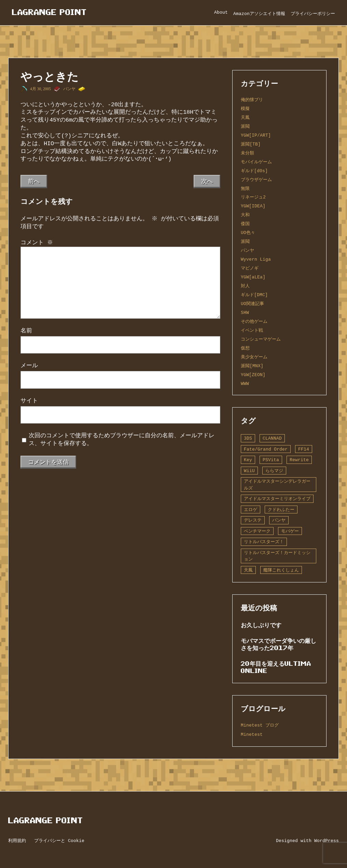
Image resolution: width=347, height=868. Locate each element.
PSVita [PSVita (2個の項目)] (271, 460)
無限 (245, 189)
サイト (29, 401)
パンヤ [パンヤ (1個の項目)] (279, 520)
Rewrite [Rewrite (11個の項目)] (299, 460)
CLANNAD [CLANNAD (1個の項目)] (272, 438)
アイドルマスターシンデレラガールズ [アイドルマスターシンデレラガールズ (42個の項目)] (277, 485)
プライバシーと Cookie (59, 841)
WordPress (327, 841)
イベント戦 (252, 330)
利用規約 (17, 841)
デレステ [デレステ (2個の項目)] (253, 520)
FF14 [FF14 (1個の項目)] (304, 449)
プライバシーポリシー (313, 14)
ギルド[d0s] (254, 171)
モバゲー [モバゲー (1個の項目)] (290, 531)
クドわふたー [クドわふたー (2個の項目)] (281, 510)
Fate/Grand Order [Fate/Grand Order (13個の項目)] (266, 449)
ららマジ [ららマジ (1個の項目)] (274, 471)
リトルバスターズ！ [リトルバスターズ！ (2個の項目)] (264, 542)
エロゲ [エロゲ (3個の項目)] (251, 510)
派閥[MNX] (252, 366)
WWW (245, 384)
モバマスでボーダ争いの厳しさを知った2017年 (279, 644)
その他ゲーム (254, 321)
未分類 (247, 153)
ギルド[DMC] (254, 295)
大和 (245, 215)
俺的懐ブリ (252, 100)
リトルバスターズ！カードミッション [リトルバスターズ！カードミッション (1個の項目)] (277, 556)
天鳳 (245, 118)
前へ (34, 181)
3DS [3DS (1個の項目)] (248, 438)
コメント (37, 243)
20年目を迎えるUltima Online (276, 667)
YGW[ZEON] (253, 375)
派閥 (245, 126)
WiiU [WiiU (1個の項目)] (249, 471)
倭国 (245, 224)
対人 (245, 286)
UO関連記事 (252, 304)
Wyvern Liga (256, 259)
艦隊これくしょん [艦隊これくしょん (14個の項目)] (281, 570)
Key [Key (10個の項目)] (248, 460)
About (221, 12)
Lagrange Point (49, 12)
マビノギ (250, 268)
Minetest (252, 734)
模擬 (245, 109)
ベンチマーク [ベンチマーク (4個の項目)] (257, 531)
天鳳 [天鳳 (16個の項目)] (248, 570)
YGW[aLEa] (253, 277)
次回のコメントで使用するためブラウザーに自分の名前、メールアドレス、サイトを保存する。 (122, 439)
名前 (26, 331)
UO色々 (248, 233)
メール (29, 366)
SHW (245, 313)
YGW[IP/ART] (256, 135)
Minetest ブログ (260, 725)
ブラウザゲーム (256, 180)
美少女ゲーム (254, 357)
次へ (207, 181)
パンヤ (69, 89)
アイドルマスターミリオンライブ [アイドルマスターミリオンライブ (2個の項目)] (277, 499)
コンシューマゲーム (261, 339)
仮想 (245, 348)
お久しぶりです (261, 625)
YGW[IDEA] (253, 206)
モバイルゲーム (256, 162)
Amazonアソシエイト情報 (259, 14)
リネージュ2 (253, 197)
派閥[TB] (251, 144)
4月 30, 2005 (40, 89)
